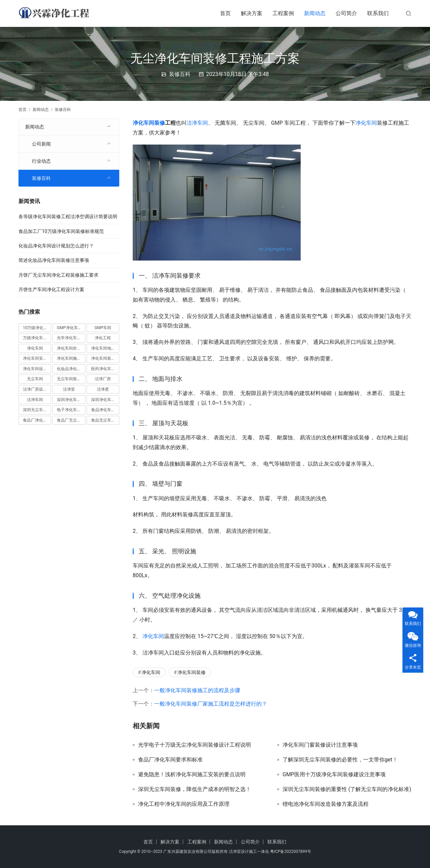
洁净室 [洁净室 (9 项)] (69, 389)
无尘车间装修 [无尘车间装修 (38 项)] (69, 379)
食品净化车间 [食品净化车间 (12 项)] (103, 410)
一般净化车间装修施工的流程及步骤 (197, 690)
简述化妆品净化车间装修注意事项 (54, 260)
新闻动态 (315, 13)
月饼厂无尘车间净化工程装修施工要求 (58, 275)
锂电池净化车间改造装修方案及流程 (326, 804)
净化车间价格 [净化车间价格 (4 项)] (69, 348)
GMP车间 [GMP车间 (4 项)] (103, 328)
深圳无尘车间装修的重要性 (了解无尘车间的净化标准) (347, 789)
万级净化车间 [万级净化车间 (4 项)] (35, 338)
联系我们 (378, 13)
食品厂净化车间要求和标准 (170, 760)
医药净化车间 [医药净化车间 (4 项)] (103, 369)
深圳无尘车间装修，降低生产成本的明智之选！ (195, 789)
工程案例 (283, 13)
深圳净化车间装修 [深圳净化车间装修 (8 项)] (105, 400)
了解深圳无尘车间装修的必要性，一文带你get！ (340, 760)
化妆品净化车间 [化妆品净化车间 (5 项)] (71, 369)
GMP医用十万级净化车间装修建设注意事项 (334, 775)
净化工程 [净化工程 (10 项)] (103, 338)
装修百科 (180, 74)
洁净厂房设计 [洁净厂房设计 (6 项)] (35, 389)
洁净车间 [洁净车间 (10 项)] (35, 400)
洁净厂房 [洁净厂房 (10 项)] (103, 379)
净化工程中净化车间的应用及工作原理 (184, 804)
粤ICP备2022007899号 (291, 852)
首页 (225, 13)
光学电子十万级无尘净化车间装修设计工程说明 (195, 745)
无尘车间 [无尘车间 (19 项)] (35, 379)
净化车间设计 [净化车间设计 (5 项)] (35, 369)
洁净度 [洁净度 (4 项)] (103, 389)
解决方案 (252, 13)
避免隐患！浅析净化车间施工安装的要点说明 (192, 775)
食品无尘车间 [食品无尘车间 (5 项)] (103, 420)
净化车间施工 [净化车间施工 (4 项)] (69, 358)
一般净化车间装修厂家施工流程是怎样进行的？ (211, 704)
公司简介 (346, 13)
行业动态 (41, 161)
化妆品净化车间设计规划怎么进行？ (56, 246)
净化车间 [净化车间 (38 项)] (35, 348)
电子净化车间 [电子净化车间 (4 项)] (69, 410)
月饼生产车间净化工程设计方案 (51, 289)
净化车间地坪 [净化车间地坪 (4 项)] (103, 348)
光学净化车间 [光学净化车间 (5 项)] (69, 338)
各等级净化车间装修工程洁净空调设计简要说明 (68, 216)
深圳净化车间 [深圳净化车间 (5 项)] (69, 400)
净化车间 (366, 123)
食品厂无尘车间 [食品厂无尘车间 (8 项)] (71, 420)
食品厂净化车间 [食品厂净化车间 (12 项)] (37, 420)
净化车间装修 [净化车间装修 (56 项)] (103, 358)
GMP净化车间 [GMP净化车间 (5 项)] (69, 328)
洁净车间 (197, 123)
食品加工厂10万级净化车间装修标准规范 (61, 231)
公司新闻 (41, 144)
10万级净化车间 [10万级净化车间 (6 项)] (37, 328)
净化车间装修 (149, 123)
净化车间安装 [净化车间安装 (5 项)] (35, 358)
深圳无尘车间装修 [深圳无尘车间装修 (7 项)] (37, 410)
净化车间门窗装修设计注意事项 (320, 745)
